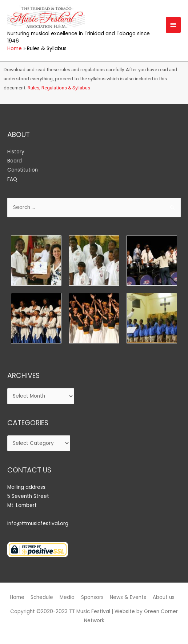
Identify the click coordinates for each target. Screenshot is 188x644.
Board (15, 161)
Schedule (42, 597)
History (16, 152)
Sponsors (92, 597)
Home (17, 597)
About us (164, 597)
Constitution (23, 170)
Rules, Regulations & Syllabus (59, 88)
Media (67, 597)
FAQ (12, 179)
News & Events (128, 597)
